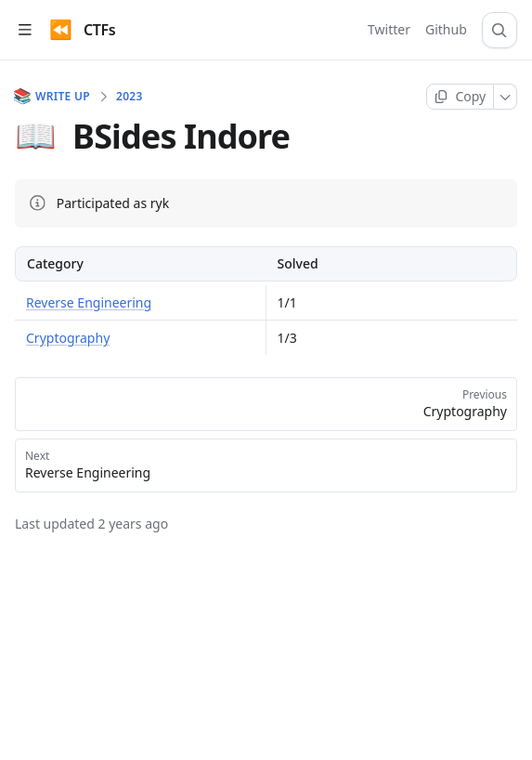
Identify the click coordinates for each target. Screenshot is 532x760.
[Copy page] (460, 97)
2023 (130, 97)
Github (446, 29)
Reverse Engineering (89, 302)
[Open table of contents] (25, 30)
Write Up (52, 97)
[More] (506, 97)
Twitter (389, 29)
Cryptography (68, 338)
